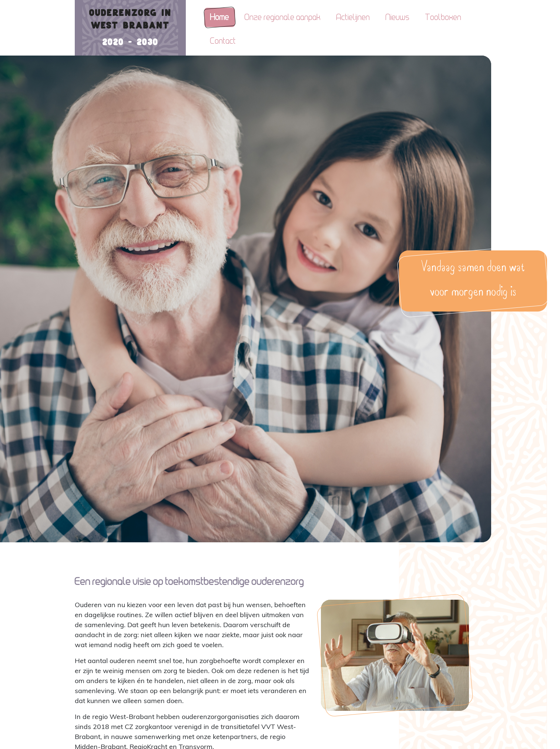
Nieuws (398, 17)
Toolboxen (443, 17)
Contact (223, 41)
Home (220, 17)
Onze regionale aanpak (283, 17)
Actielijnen (353, 17)
